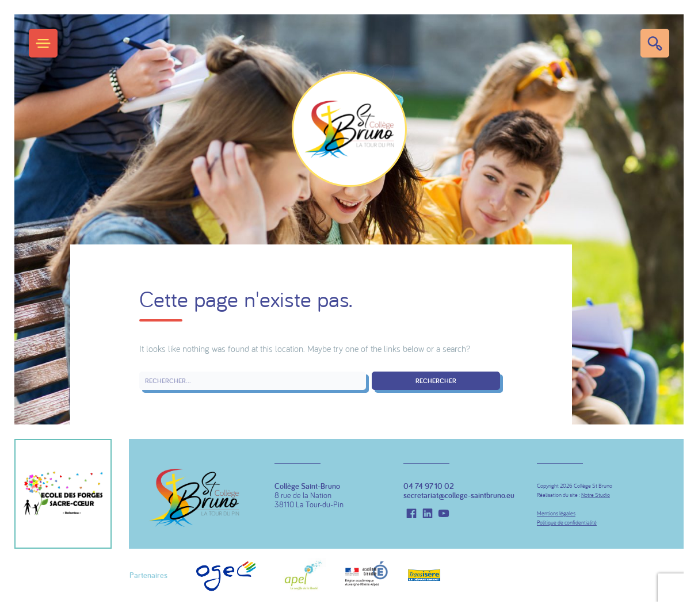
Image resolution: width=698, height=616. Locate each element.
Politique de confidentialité (567, 523)
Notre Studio (596, 495)
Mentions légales (556, 513)
